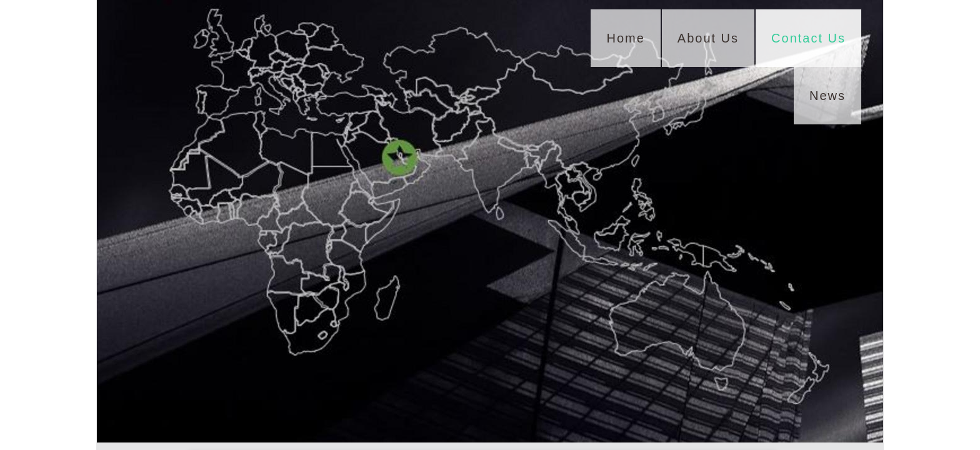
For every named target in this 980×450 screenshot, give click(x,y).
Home (625, 38)
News (827, 96)
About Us (708, 38)
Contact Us (808, 38)
